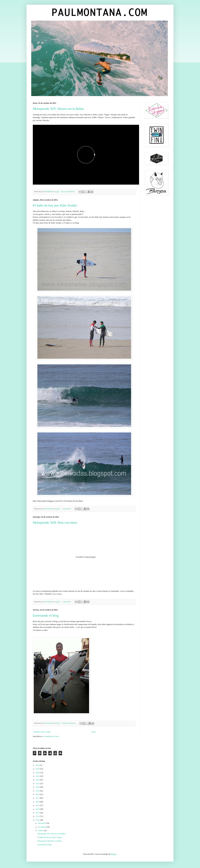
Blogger (114, 854)
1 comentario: (67, 509)
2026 (38, 765)
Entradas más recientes (42, 732)
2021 (38, 784)
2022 (38, 780)
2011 (38, 820)
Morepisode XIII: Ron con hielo (55, 522)
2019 (38, 791)
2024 (38, 773)
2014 (38, 809)
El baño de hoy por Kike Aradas (55, 205)
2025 (38, 769)
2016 (38, 802)
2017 (38, 798)
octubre (41, 831)
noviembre (42, 827)
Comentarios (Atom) (51, 736)
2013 (38, 813)
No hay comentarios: (68, 191)
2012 (38, 816)
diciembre (42, 823)
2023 (38, 776)
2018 (38, 794)
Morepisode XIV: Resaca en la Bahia (58, 109)
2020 (38, 787)
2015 (38, 805)
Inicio (94, 732)
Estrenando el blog (46, 615)
